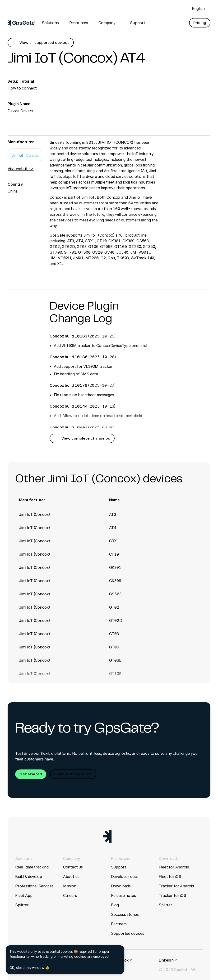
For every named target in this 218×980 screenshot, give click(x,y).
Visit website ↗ (21, 169)
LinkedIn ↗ (168, 960)
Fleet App (24, 895)
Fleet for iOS (170, 877)
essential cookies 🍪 (62, 951)
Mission (70, 886)
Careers (70, 895)
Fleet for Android (174, 867)
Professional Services (34, 886)
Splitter (22, 905)
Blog (115, 905)
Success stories (125, 914)
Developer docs (125, 877)
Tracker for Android (176, 886)
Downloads (121, 886)
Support (119, 867)
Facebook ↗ (122, 960)
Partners (119, 924)
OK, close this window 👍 (29, 968)
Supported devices (128, 933)
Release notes (123, 895)
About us (71, 877)
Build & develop (29, 877)
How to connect (22, 88)
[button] (200, 23)
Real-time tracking (32, 867)
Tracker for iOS (172, 895)
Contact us (73, 867)
